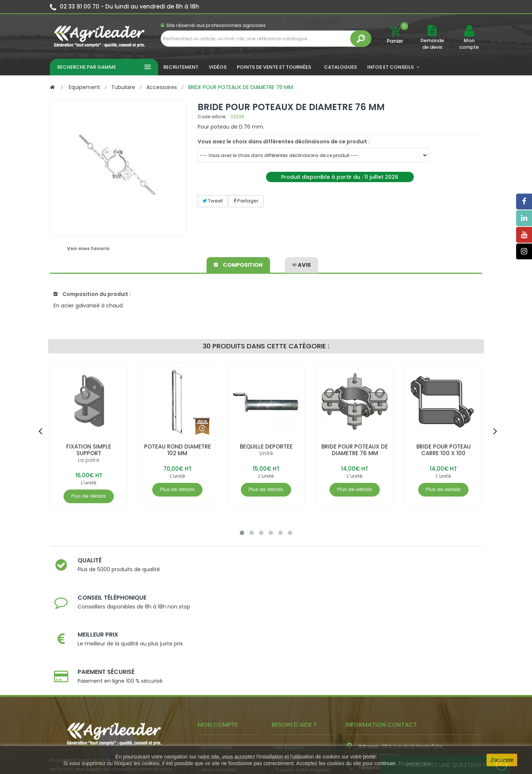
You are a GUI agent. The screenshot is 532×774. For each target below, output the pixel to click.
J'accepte (502, 760)
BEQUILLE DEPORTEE (266, 446)
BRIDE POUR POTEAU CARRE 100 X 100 (443, 450)
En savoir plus (415, 763)
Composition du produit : (92, 294)
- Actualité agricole (221, 699)
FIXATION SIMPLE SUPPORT (89, 450)
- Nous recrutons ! (219, 710)
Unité (266, 453)
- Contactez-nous (293, 703)
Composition (239, 264)
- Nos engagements (296, 680)
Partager (246, 201)
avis (301, 264)
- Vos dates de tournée (226, 680)
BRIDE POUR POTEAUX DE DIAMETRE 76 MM (355, 450)
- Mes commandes (221, 658)
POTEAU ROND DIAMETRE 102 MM (178, 450)
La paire (89, 460)
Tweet (213, 201)
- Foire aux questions (296, 691)
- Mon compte (215, 647)
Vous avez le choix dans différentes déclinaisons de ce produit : (284, 141)
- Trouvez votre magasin (301, 669)
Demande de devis (432, 44)
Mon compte (469, 44)
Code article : (213, 117)
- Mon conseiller (217, 669)
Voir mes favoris (88, 248)
